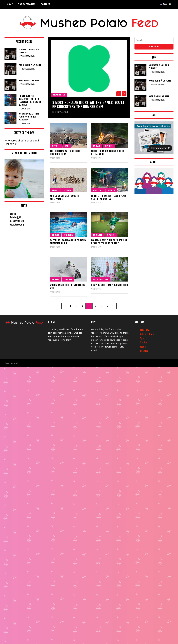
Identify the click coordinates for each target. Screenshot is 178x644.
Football (98, 235)
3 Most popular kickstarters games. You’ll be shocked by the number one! (85, 104)
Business (144, 351)
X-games (68, 279)
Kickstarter (59, 95)
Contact (45, 4)
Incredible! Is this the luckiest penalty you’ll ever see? (109, 242)
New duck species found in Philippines (65, 197)
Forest (97, 146)
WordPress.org (17, 224)
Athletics (98, 190)
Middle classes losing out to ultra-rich (108, 153)
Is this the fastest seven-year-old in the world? (109, 197)
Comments (17, 221)
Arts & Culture (101, 279)
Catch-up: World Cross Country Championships (68, 242)
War (67, 146)
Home (10, 4)
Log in (13, 214)
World (143, 347)
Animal (55, 190)
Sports (111, 190)
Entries (16, 217)
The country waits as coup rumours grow (65, 153)
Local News (145, 330)
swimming (69, 235)
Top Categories (27, 4)
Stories (56, 146)
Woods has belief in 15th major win (68, 286)
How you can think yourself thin (110, 285)
